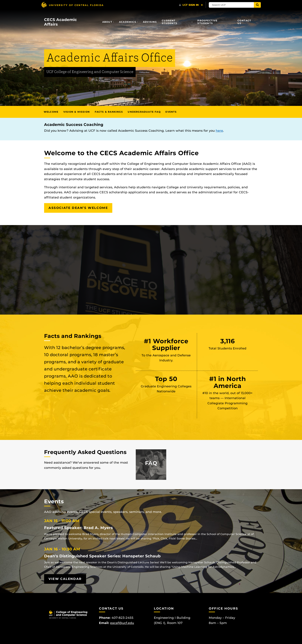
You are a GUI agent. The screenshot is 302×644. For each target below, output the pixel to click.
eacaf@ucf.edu (122, 623)
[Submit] (257, 5)
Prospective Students (207, 22)
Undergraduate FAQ (144, 112)
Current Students (169, 22)
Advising (150, 22)
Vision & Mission (77, 112)
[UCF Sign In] (191, 5)
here (219, 131)
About (107, 22)
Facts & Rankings (109, 112)
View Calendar (65, 579)
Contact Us (244, 22)
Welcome (51, 112)
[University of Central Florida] (72, 5)
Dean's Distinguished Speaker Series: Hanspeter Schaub (102, 556)
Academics (128, 22)
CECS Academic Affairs (60, 22)
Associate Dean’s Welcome (78, 208)
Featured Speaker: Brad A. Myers (78, 528)
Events (171, 112)
